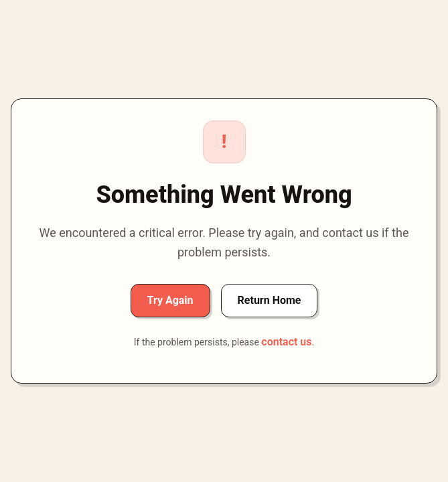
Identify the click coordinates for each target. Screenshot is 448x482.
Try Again (170, 300)
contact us (286, 342)
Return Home (270, 300)
